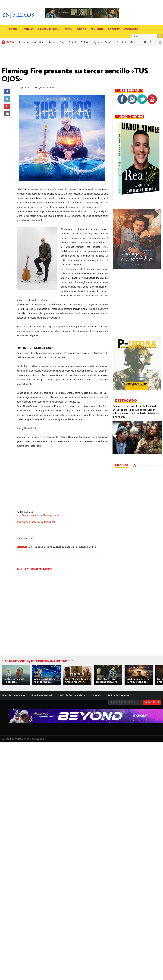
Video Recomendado (13, 696)
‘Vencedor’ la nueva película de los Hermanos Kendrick (66, 547)
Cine (63, 42)
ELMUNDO (97, 29)
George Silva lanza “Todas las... (14, 681)
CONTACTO (131, 29)
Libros (42, 42)
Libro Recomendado (42, 696)
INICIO (13, 29)
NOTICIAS (28, 29)
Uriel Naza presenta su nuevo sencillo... (138, 681)
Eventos (109, 42)
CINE (67, 29)
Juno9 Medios (47, 88)
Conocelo (96, 696)
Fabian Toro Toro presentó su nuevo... (107, 681)
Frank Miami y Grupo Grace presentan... (77, 681)
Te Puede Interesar (118, 696)
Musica (53, 42)
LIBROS (81, 29)
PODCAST (114, 29)
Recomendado (28, 42)
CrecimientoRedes (127, 42)
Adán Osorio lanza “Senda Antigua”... (44, 681)
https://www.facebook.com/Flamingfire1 (36, 522)
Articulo (73, 42)
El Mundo (86, 42)
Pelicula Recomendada (72, 696)
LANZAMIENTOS (48, 29)
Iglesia (98, 42)
